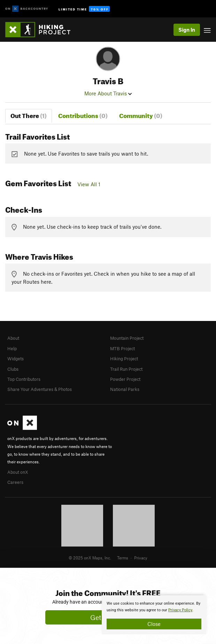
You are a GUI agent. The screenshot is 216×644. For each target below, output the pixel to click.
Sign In (187, 30)
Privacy (141, 558)
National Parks (125, 389)
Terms (123, 558)
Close (154, 624)
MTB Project (122, 348)
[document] (154, 615)
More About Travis (108, 93)
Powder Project (125, 379)
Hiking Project (124, 359)
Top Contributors (24, 379)
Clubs (13, 369)
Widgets (16, 359)
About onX (18, 472)
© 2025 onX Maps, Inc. (90, 558)
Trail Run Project (126, 369)
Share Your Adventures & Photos (40, 389)
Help (12, 348)
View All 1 (89, 184)
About (13, 338)
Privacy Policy (180, 610)
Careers (15, 482)
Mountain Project (127, 338)
